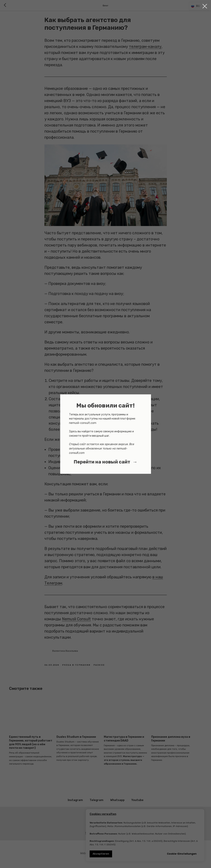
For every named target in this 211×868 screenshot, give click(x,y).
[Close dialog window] (205, 6)
